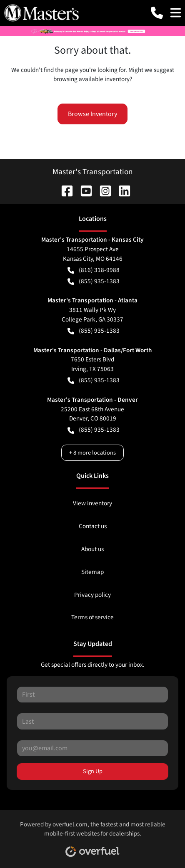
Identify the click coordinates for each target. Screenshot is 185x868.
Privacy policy (92, 595)
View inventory (92, 503)
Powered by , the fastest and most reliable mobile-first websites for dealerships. (93, 836)
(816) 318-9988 (94, 270)
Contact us (93, 526)
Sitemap (92, 572)
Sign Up (93, 771)
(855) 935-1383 (94, 281)
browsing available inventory (91, 79)
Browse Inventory (92, 114)
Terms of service (92, 617)
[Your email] (92, 748)
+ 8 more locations (92, 453)
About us (92, 549)
